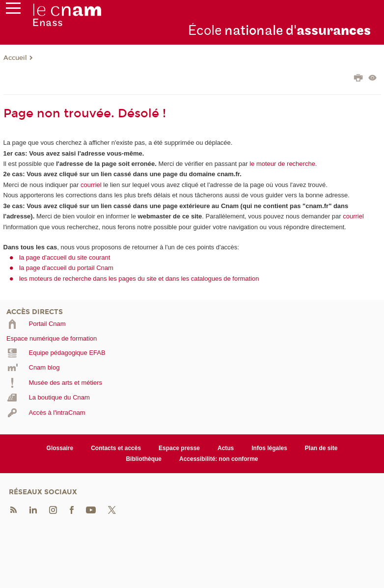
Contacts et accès (116, 448)
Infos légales (269, 448)
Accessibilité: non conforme (219, 459)
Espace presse (179, 448)
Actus (226, 448)
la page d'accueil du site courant (65, 257)
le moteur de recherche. (283, 164)
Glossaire (60, 448)
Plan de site (321, 448)
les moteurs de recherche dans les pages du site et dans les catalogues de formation (139, 279)
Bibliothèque (144, 459)
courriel (91, 185)
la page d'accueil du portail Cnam (66, 268)
